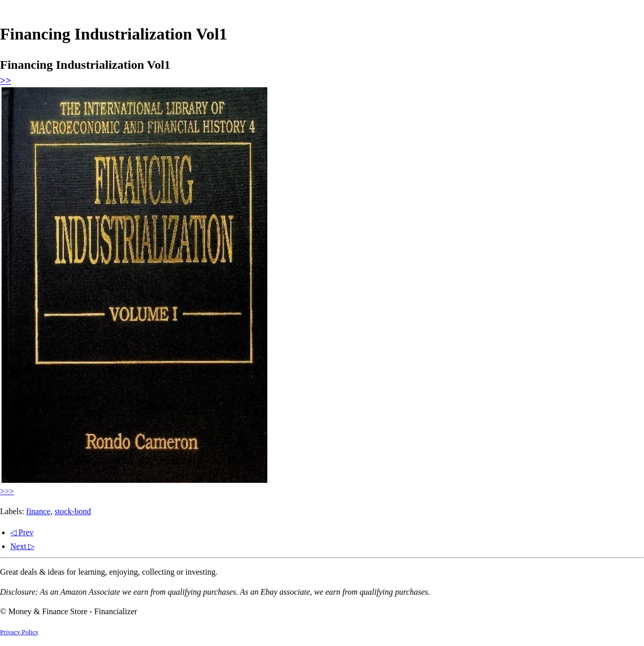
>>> (7, 491)
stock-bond (73, 511)
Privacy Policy (19, 632)
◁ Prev (22, 532)
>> (5, 80)
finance (38, 511)
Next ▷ (22, 546)
